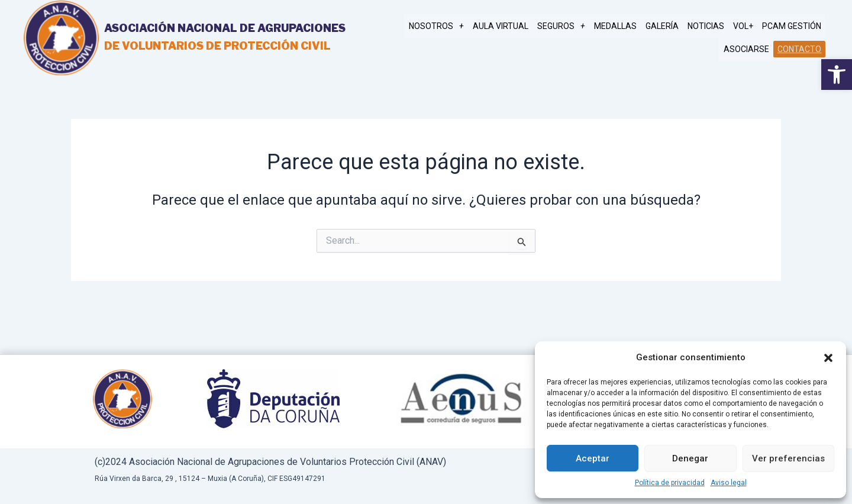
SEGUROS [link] (571, 27)
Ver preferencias (788, 458)
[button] (828, 358)
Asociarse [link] (748, 49)
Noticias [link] (710, 27)
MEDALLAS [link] (623, 27)
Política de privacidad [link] (670, 483)
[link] (837, 75)
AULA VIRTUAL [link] (512, 27)
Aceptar (593, 458)
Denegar (690, 458)
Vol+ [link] (745, 27)
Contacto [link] (800, 49)
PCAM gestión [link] (792, 27)
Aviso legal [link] (729, 483)
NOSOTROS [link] (449, 27)
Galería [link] (668, 27)
